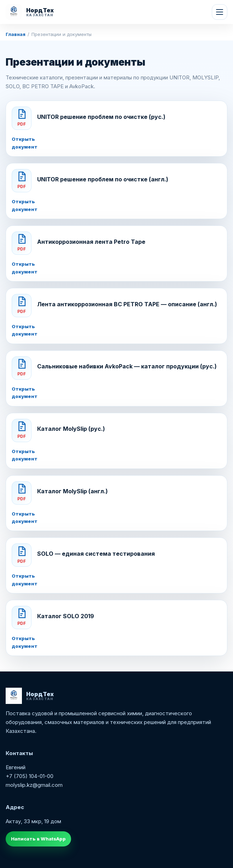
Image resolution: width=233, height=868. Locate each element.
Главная (16, 34)
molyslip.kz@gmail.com (34, 785)
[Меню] (220, 12)
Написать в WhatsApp (38, 839)
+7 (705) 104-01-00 (30, 776)
